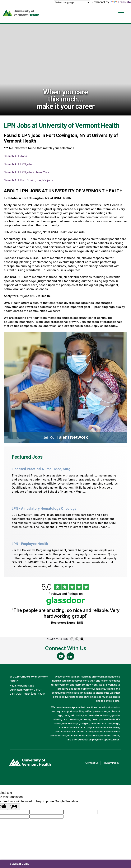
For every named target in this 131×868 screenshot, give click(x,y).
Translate (120, 2)
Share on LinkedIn (77, 639)
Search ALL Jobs (15, 156)
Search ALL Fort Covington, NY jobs (28, 180)
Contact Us (93, 763)
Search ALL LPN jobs (18, 164)
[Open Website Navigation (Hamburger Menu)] (122, 10)
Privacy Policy (112, 763)
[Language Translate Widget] (72, 2)
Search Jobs (19, 864)
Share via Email (82, 639)
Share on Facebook (72, 639)
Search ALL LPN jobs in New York (27, 172)
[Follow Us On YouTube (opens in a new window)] (61, 656)
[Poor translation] (14, 807)
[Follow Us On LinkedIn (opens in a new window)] (70, 656)
